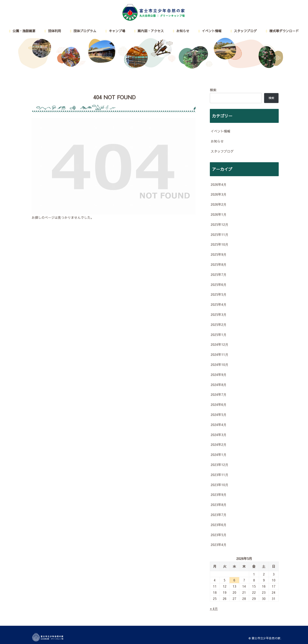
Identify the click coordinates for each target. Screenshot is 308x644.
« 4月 (214, 609)
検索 (213, 90)
